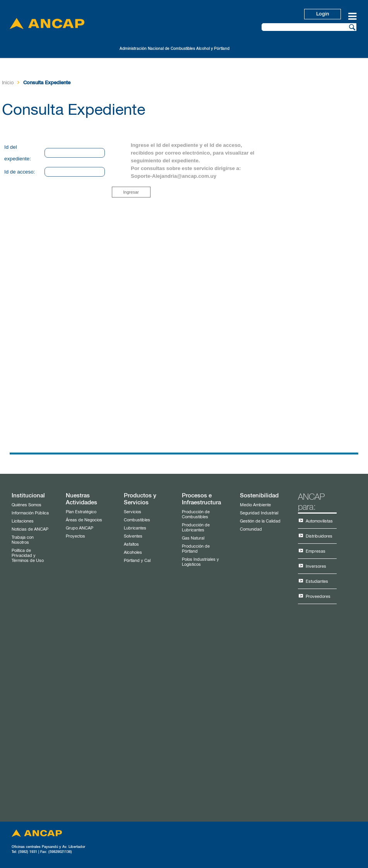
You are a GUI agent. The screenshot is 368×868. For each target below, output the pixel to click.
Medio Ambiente (255, 505)
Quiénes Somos (27, 505)
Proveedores (318, 597)
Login (323, 14)
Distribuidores (319, 536)
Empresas (316, 551)
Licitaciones (23, 521)
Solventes (133, 536)
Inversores (316, 566)
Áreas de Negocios (84, 520)
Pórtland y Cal (137, 561)
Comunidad (251, 529)
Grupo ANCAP (80, 528)
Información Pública (30, 513)
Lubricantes (135, 528)
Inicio (8, 83)
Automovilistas (319, 521)
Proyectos (75, 536)
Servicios (133, 512)
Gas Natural (193, 538)
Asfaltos (131, 544)
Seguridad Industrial (259, 513)
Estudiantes (317, 581)
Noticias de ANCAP (30, 529)
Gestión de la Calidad (260, 521)
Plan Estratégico (81, 512)
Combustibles (137, 520)
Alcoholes (133, 552)
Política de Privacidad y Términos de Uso (28, 556)
